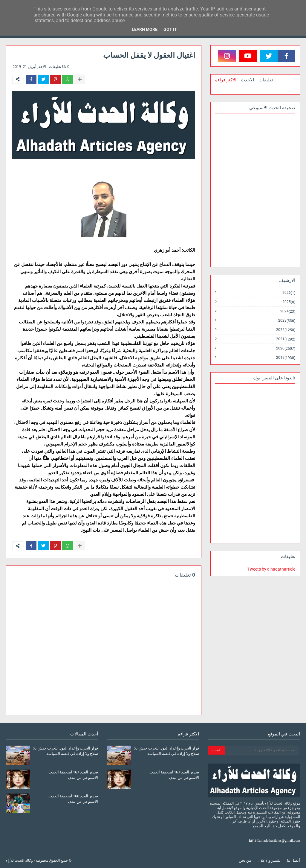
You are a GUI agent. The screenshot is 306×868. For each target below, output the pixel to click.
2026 (289, 293)
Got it (170, 29)
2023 (287, 321)
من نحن (245, 860)
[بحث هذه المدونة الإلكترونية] (262, 750)
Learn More (145, 29)
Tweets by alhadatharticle (271, 569)
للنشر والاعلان (269, 860)
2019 (286, 358)
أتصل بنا (293, 860)
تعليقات (266, 80)
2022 (286, 330)
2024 (288, 311)
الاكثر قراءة (226, 80)
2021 (286, 339)
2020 (286, 348)
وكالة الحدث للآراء (19, 861)
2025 (289, 302)
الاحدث (247, 80)
